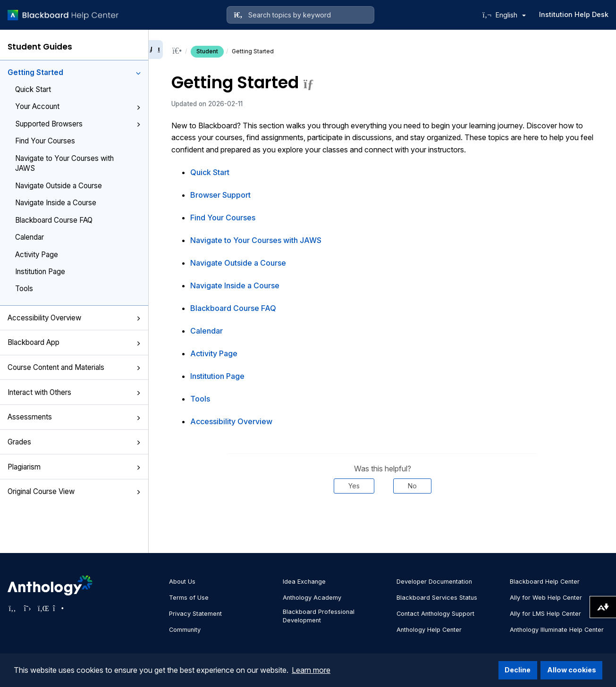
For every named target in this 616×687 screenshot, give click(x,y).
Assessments (74, 417)
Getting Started (74, 72)
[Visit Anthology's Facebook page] (12, 608)
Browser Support (220, 195)
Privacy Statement (195, 614)
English (511, 15)
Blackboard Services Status (437, 598)
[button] (138, 73)
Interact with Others (74, 392)
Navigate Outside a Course (59, 186)
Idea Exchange (304, 582)
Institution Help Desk (574, 14)
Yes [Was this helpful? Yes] (354, 486)
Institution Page (40, 272)
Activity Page (37, 255)
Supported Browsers (78, 124)
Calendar (30, 237)
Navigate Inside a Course (56, 203)
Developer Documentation (434, 582)
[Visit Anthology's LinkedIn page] (42, 608)
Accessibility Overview (74, 318)
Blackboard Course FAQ (54, 220)
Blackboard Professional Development (319, 616)
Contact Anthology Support (435, 614)
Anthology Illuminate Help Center (557, 630)
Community (185, 630)
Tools (24, 289)
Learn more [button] (311, 670)
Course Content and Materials (74, 367)
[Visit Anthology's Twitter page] (27, 608)
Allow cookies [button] (572, 670)
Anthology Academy (312, 598)
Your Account (78, 106)
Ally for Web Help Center (546, 598)
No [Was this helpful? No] (412, 486)
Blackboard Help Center (545, 582)
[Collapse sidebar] (156, 50)
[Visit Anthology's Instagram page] (58, 608)
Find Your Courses (45, 141)
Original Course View (74, 491)
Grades (74, 442)
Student (207, 51)
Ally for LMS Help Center (545, 614)
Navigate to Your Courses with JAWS (64, 163)
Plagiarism (74, 467)
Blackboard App (74, 342)
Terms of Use (189, 598)
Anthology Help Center (429, 630)
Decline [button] (518, 670)
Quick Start (33, 89)
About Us (182, 582)
